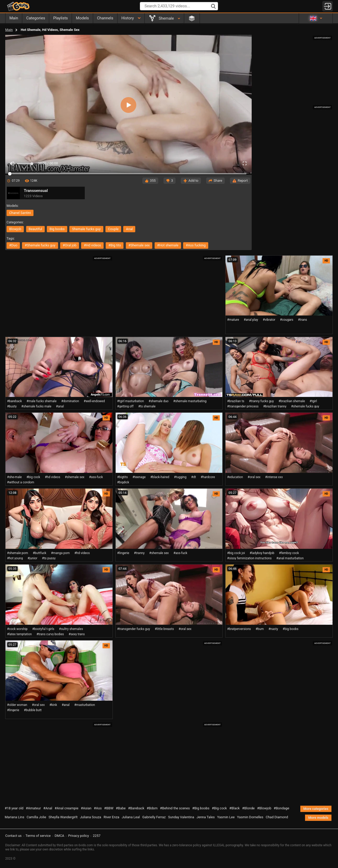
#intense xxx (274, 477)
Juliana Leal (131, 817)
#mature (233, 320)
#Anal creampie (67, 808)
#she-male (14, 477)
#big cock (33, 477)
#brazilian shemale (292, 401)
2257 (97, 836)
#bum (260, 629)
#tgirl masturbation (131, 401)
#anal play (251, 320)
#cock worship (17, 629)
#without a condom (21, 482)
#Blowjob (264, 808)
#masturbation (85, 705)
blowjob (15, 229)
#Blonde (248, 808)
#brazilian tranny (275, 406)
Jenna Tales (205, 817)
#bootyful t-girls (43, 629)
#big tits (115, 245)
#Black (234, 808)
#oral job (70, 245)
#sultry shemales (71, 629)
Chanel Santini (20, 213)
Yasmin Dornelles (250, 817)
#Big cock (219, 808)
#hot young (15, 558)
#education (235, 477)
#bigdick (123, 482)
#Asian (86, 808)
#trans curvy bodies (50, 634)
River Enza (111, 817)
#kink (53, 705)
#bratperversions (239, 629)
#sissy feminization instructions (249, 558)
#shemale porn (18, 553)
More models (318, 818)
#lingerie (123, 553)
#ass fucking (196, 245)
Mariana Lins (15, 817)
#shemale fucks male (36, 406)
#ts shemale (147, 406)
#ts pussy (49, 558)
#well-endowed (94, 401)
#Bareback (136, 808)
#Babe (121, 808)
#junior (32, 558)
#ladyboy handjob (262, 553)
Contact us (13, 836)
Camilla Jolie (36, 817)
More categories (316, 809)
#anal (60, 406)
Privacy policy (79, 836)
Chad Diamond (277, 817)
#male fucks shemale (42, 401)
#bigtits (123, 477)
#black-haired (160, 477)
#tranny (139, 553)
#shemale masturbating (190, 401)
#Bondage (281, 808)
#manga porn (60, 553)
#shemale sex (139, 245)
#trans (303, 320)
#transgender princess (243, 406)
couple (113, 229)
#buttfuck (40, 553)
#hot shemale (168, 245)
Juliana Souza (91, 817)
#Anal (48, 808)
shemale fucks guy (86, 229)
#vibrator (269, 320)
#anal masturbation (290, 558)
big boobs (57, 229)
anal (129, 229)
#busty (12, 406)
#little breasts (164, 629)
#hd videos (92, 245)
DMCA (60, 836)
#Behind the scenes (175, 808)
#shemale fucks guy (40, 245)
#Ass (98, 808)
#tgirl (313, 401)
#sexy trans (77, 634)
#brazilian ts (236, 401)
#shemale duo (159, 401)
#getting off (125, 406)
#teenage (139, 477)
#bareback (15, 401)
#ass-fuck (96, 477)
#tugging (180, 477)
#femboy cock (289, 553)
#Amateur (33, 808)
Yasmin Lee (226, 817)
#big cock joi (236, 553)
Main (9, 30)
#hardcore (208, 477)
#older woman (17, 705)
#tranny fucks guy (261, 401)
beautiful (36, 229)
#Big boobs (201, 808)
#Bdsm (152, 808)
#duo (13, 245)
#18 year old (14, 808)
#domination (70, 401)
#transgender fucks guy (134, 629)
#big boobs (291, 629)
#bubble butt (33, 710)
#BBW (109, 808)
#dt (194, 477)
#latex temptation (19, 634)
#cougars (287, 320)
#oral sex (254, 477)
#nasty (273, 629)
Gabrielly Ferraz (154, 817)
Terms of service (38, 836)
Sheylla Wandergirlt (63, 817)
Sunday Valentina (181, 817)
